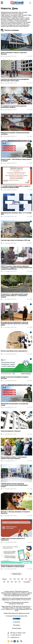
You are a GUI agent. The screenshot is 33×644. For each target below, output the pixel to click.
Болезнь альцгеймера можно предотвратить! (14, 351)
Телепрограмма (16, 628)
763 (4, 582)
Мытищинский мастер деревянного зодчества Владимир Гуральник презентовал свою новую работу (15, 324)
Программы (16, 625)
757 (11, 579)
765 (12, 582)
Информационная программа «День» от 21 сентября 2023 (16, 213)
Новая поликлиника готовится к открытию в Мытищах (14, 53)
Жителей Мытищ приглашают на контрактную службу (15, 404)
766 (16, 582)
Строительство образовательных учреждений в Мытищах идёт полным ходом (15, 80)
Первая (4, 579)
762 (30, 579)
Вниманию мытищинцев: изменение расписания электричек (15, 133)
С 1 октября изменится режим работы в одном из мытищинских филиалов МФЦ (15, 187)
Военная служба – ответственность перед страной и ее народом (16, 160)
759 (18, 579)
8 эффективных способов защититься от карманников (13, 539)
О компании (16, 622)
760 (22, 579)
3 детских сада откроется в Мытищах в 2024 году (15, 240)
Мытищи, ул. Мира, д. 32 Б (18, 633)
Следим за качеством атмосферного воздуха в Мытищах (15, 378)
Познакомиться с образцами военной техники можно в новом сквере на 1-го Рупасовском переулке (14, 296)
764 (8, 582)
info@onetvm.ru (10, 609)
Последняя (27, 582)
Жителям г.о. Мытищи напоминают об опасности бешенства (15, 512)
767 (19, 582)
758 (14, 579)
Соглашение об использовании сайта (16, 616)
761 (26, 579)
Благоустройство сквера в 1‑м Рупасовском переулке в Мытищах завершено (14, 458)
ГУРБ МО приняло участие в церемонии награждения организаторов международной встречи (14, 485)
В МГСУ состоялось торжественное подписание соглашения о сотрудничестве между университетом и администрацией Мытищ (16, 268)
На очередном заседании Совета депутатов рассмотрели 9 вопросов (14, 107)
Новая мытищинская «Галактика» (11, 431)
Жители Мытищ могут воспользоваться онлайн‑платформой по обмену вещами (13, 566)
